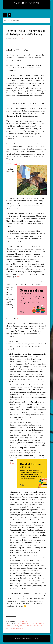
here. (25, 264)
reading (39, 626)
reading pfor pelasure (15, 628)
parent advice (31, 626)
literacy (22, 626)
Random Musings (22, 621)
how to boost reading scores (27, 624)
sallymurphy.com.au (27, 3)
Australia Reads (27, 282)
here (19, 277)
